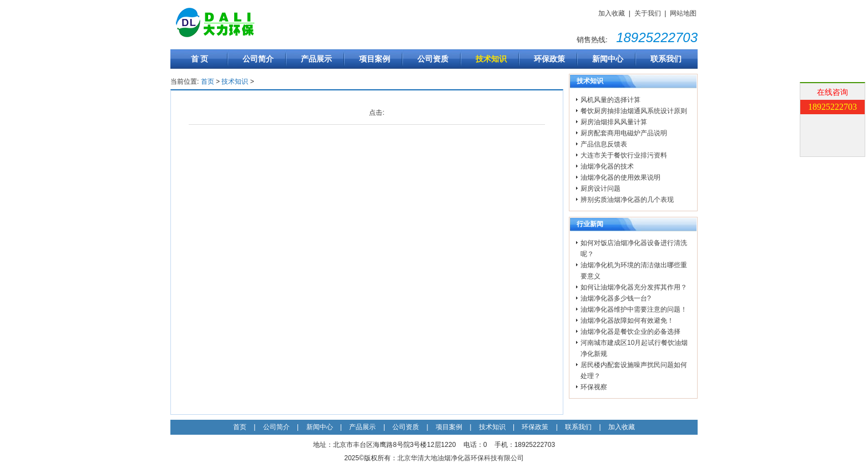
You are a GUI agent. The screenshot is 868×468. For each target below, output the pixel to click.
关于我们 (648, 13)
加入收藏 (612, 13)
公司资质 (433, 59)
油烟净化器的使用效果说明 (620, 177)
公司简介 (258, 59)
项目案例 (375, 59)
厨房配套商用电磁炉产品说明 (624, 133)
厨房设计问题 (600, 189)
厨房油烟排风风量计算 (614, 122)
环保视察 (594, 387)
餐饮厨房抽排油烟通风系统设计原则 (634, 111)
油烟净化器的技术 (607, 166)
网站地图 (683, 13)
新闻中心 (608, 59)
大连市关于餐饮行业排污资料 (624, 155)
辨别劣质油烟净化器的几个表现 (627, 200)
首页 (208, 82)
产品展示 (316, 59)
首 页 (200, 59)
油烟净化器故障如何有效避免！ (627, 321)
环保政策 (549, 59)
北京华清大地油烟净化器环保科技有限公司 (461, 458)
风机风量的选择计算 (610, 100)
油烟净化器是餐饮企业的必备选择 (630, 332)
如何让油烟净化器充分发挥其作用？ (634, 287)
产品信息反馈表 (604, 144)
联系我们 (666, 59)
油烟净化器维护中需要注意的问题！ (634, 309)
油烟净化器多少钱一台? (616, 298)
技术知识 (491, 59)
